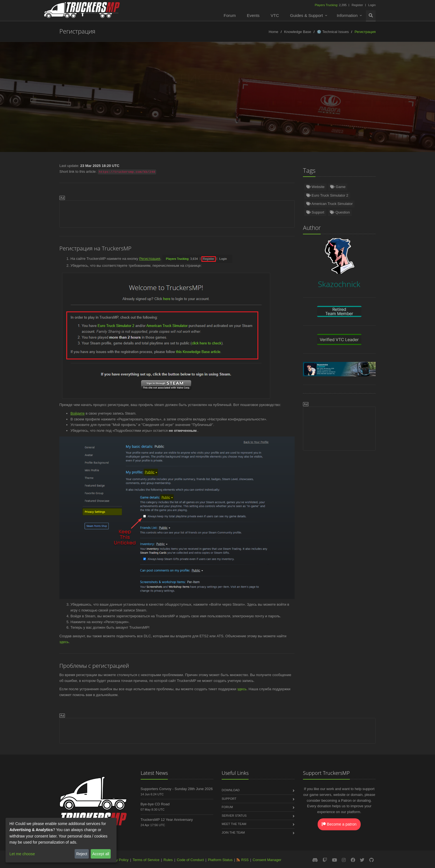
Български (411, 103)
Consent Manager (267, 860)
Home (273, 32)
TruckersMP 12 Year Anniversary (167, 820)
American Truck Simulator (330, 204)
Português (248, 103)
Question (340, 212)
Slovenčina (352, 103)
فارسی (183, 115)
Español (116, 103)
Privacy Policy (117, 860)
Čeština (301, 103)
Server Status (234, 816)
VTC (275, 15)
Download (231, 790)
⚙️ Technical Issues (333, 32)
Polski (171, 103)
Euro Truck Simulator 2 (327, 195)
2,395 (331, 5)
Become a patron (339, 824)
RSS (245, 860)
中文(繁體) (277, 115)
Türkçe (70, 103)
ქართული (157, 115)
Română (275, 103)
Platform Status (220, 860)
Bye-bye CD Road (155, 804)
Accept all (101, 854)
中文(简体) (381, 103)
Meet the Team (234, 824)
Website (315, 187)
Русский (194, 103)
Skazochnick (232, 91)
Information (347, 15)
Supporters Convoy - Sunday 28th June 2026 (177, 789)
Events (253, 15)
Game (338, 187)
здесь (64, 642)
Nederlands (144, 103)
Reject (82, 854)
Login (372, 5)
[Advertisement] (177, 213)
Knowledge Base (298, 32)
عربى (253, 115)
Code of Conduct (190, 860)
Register (357, 5)
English (21, 103)
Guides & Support (307, 15)
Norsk (92, 103)
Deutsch (45, 103)
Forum (230, 15)
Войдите (78, 413)
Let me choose (22, 854)
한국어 (231, 115)
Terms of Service (146, 860)
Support (315, 212)
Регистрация (150, 259)
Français (220, 103)
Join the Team (233, 833)
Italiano (325, 103)
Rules (168, 860)
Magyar (207, 115)
